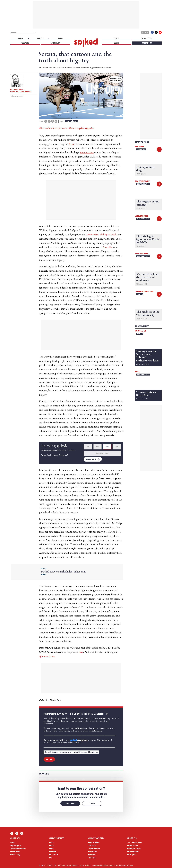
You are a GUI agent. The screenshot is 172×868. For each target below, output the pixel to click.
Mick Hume (92, 855)
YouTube (160, 32)
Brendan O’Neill (94, 842)
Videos (61, 38)
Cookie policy (15, 855)
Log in (145, 32)
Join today (70, 804)
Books (117, 43)
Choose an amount (102, 453)
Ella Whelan (92, 852)
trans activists (87, 153)
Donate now (91, 459)
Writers (40, 38)
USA (51, 858)
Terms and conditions (18, 849)
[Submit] (35, 32)
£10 (98, 447)
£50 (117, 447)
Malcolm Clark (142, 181)
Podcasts (25, 43)
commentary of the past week (101, 235)
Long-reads (56, 43)
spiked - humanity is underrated (86, 43)
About (12, 842)
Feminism (53, 852)
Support (49, 759)
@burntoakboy (47, 656)
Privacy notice (15, 852)
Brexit (71, 144)
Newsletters (147, 38)
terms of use (80, 865)
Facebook (152, 32)
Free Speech (54, 855)
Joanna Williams (94, 849)
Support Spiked (16, 846)
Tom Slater (140, 331)
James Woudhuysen (144, 292)
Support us (147, 43)
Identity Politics (143, 184)
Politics (69, 121)
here (81, 652)
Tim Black (92, 858)
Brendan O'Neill (142, 254)
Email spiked (132, 855)
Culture (52, 846)
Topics (20, 38)
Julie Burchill (142, 216)
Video (138, 372)
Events (117, 38)
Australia (107, 247)
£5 (88, 447)
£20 (107, 447)
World (75, 121)
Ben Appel (140, 147)
